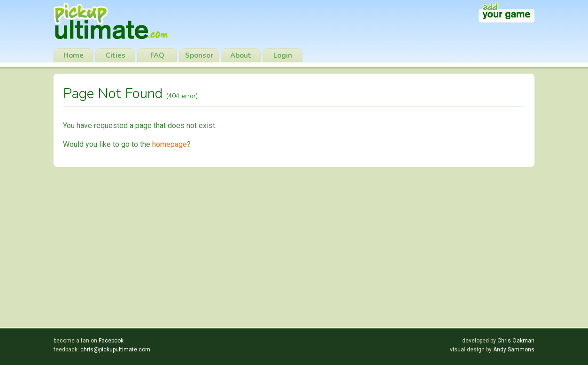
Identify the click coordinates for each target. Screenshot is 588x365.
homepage (170, 144)
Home (73, 55)
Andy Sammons (514, 350)
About (241, 55)
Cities (116, 55)
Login (283, 55)
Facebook (111, 341)
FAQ (157, 55)
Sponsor (199, 55)
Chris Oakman (516, 341)
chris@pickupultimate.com (115, 350)
